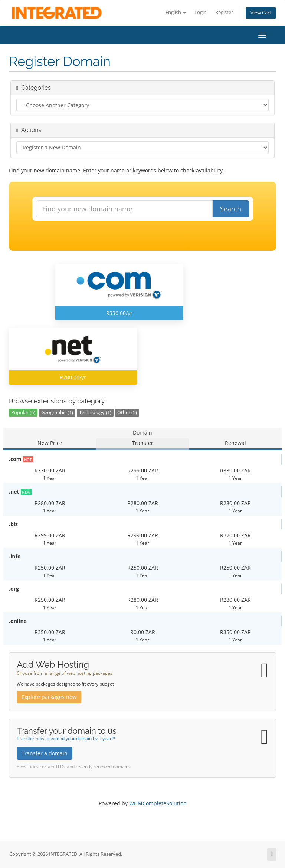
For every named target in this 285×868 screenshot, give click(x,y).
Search (231, 209)
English (176, 12)
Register (224, 12)
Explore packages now (49, 697)
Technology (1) (95, 412)
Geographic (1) (57, 412)
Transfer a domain (45, 753)
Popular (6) (23, 412)
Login (201, 12)
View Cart (261, 13)
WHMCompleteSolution (158, 803)
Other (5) (127, 412)
